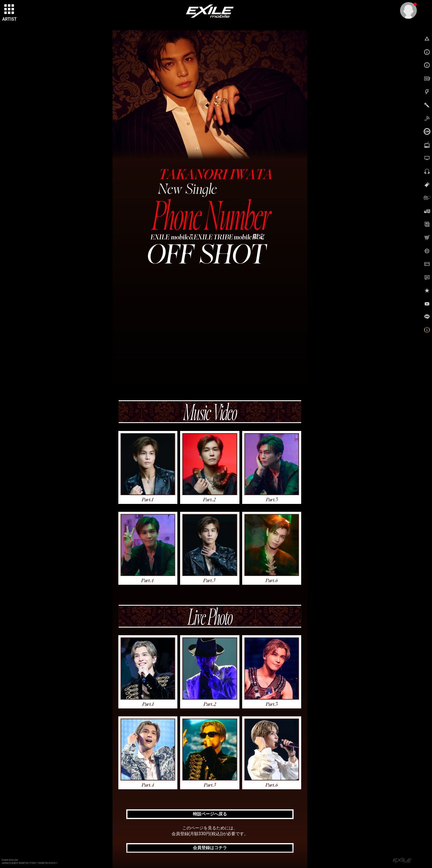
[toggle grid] (9, 9)
